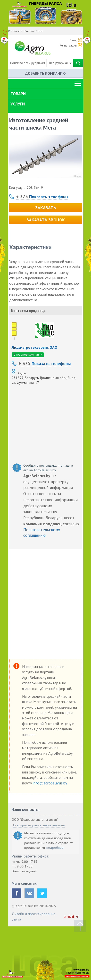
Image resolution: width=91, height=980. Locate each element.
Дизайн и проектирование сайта (33, 916)
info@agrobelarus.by (50, 783)
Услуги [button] (18, 104)
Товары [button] (18, 94)
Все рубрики (60, 63)
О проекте (15, 31)
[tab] (46, 94)
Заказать (45, 208)
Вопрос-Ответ (34, 31)
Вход (73, 40)
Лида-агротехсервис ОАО (34, 347)
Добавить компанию (45, 73)
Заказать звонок (46, 220)
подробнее (55, 848)
